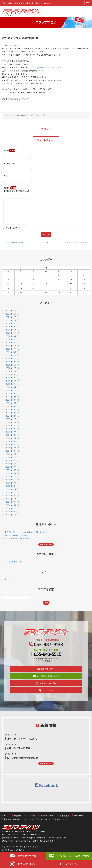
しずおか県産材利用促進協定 (22, 758)
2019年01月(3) (13, 365)
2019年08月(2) (13, 352)
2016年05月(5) (13, 445)
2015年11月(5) (13, 464)
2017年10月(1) (13, 393)
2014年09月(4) (13, 505)
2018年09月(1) (13, 378)
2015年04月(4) (13, 483)
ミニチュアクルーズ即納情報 (17, 539)
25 (8, 292)
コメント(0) (41, 115)
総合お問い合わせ (46, 669)
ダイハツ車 (31, 816)
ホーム (6, 816)
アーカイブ (46, 303)
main (46, 242)
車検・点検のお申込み (46, 683)
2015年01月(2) (13, 492)
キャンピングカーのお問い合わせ (73, 856)
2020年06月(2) (13, 333)
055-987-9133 (14, 834)
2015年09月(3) (13, 470)
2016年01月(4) (13, 457)
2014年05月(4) (13, 515)
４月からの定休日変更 (19, 748)
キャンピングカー (48, 816)
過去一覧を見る (46, 544)
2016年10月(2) (13, 429)
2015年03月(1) (13, 486)
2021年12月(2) (13, 317)
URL (5, 176)
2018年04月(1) (13, 384)
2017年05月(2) (13, 409)
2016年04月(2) (13, 448)
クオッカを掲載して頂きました (18, 535)
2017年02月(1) (13, 416)
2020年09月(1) (13, 327)
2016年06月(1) (13, 441)
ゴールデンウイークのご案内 (22, 739)
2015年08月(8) (13, 473)
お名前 (9, 151)
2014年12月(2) (13, 496)
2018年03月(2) (13, 387)
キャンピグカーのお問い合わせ (46, 676)
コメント (16, 189)
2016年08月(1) (13, 435)
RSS (7, 580)
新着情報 (18, 816)
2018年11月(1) (13, 371)
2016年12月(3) (13, 422)
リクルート (30, 819)
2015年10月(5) (13, 467)
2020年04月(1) (13, 339)
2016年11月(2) (13, 425)
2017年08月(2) (13, 400)
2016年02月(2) (13, 454)
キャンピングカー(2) (14, 562)
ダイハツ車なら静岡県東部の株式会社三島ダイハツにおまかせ (28, 3)
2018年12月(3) (13, 368)
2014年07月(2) (13, 508)
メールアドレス (10, 163)
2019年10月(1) (13, 349)
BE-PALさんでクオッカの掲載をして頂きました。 (26, 532)
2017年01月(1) (13, 419)
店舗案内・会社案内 (12, 819)
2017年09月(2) (13, 397)
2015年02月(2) (13, 489)
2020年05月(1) (13, 336)
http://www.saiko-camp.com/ (47, 67)
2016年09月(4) (13, 432)
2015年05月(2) (13, 480)
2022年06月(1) (13, 311)
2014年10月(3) (13, 502)
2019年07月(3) (13, 355)
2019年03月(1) (13, 358)
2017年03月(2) (13, 413)
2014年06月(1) (13, 511)
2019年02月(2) (13, 362)
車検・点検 (79, 816)
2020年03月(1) (13, 342)
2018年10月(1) (13, 374)
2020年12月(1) (13, 323)
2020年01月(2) (13, 346)
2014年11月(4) (13, 499)
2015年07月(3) (13, 476)
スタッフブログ (61, 819)
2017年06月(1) (13, 406)
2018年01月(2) (13, 390)
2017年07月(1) (13, 403)
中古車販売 (65, 816)
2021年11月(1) (13, 320)
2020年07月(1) (13, 330)
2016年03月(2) (13, 451)
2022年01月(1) (13, 314)
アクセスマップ (46, 690)
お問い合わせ (44, 819)
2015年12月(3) (13, 460)
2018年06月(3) (13, 381)
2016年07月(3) (13, 438)
